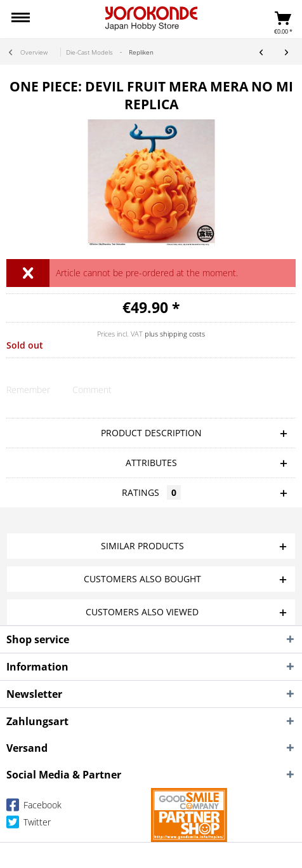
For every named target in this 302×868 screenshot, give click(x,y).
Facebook (34, 807)
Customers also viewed (142, 612)
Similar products (142, 546)
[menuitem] (21, 19)
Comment (92, 390)
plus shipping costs (175, 334)
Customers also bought (142, 579)
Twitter (29, 825)
